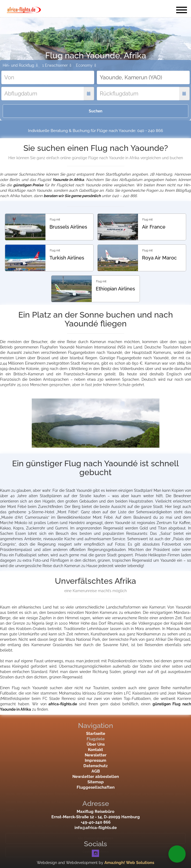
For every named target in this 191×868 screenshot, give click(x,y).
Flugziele (96, 739)
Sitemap (96, 782)
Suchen (95, 111)
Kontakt (95, 750)
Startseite (96, 734)
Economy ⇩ (86, 65)
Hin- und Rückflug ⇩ (21, 65)
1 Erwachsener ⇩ (57, 65)
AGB (96, 771)
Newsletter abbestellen (96, 777)
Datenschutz (95, 766)
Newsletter (96, 755)
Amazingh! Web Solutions (129, 863)
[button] (177, 854)
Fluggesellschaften (96, 787)
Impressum (95, 760)
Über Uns (96, 744)
